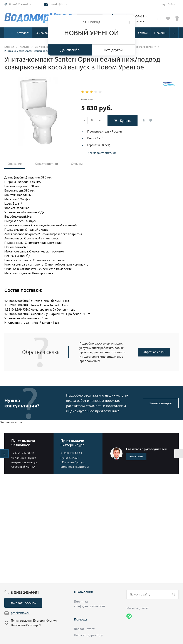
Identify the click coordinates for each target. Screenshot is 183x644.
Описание (15, 164)
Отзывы (77, 164)
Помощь (81, 619)
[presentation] (4, 454)
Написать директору (88, 635)
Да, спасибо (70, 50)
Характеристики (46, 164)
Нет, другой (113, 50)
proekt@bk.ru (59, 4)
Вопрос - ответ (84, 629)
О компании (84, 592)
